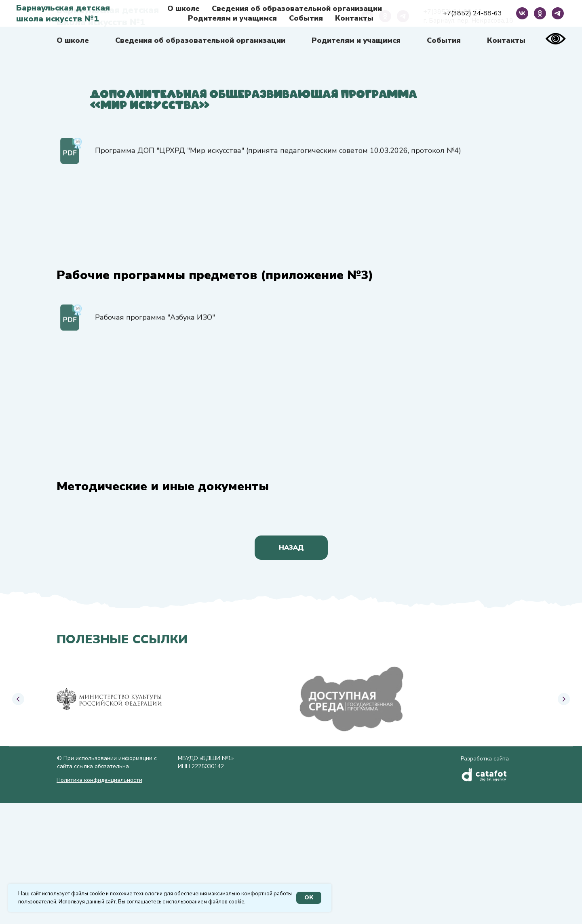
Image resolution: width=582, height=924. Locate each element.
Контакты (506, 40)
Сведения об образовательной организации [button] (200, 40)
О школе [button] (73, 40)
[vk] (367, 16)
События (444, 40)
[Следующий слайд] (564, 703)
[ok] (385, 16)
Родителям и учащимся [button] (356, 40)
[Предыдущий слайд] (18, 703)
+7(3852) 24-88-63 (453, 12)
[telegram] (403, 16)
